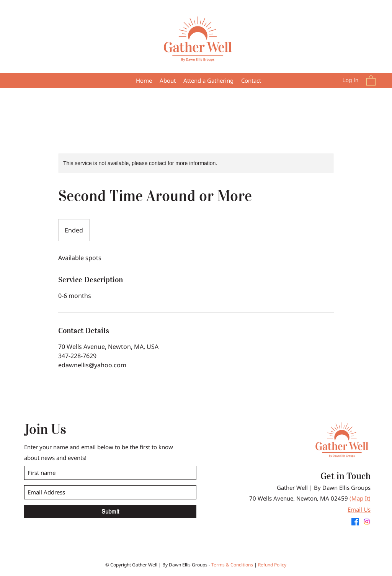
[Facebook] (355, 522)
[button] (208, 80)
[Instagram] (367, 522)
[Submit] (110, 511)
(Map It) (360, 498)
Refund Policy (272, 565)
